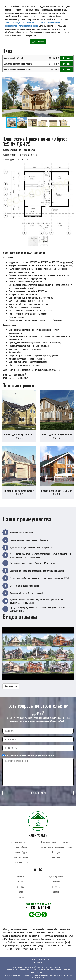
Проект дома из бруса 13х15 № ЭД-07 (19, 492)
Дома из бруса (21, 847)
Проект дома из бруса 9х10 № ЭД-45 (57, 436)
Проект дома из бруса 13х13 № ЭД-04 (57, 492)
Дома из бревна (21, 857)
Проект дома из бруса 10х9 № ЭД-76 (19, 436)
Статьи (56, 892)
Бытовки (56, 857)
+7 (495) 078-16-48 (38, 907)
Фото (21, 892)
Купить (67, 58)
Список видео (11, 686)
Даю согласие (38, 41)
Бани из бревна (21, 862)
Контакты (56, 881)
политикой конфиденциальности (36, 755)
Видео (21, 897)
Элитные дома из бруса (21, 842)
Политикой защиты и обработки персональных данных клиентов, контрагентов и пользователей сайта (34, 24)
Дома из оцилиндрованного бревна (56, 842)
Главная (21, 876)
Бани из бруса (21, 852)
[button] (71, 80)
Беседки (56, 852)
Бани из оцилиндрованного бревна (56, 847)
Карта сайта (38, 962)
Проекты (56, 887)
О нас (21, 881)
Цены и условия (56, 876)
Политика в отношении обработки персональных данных (38, 967)
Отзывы (21, 887)
